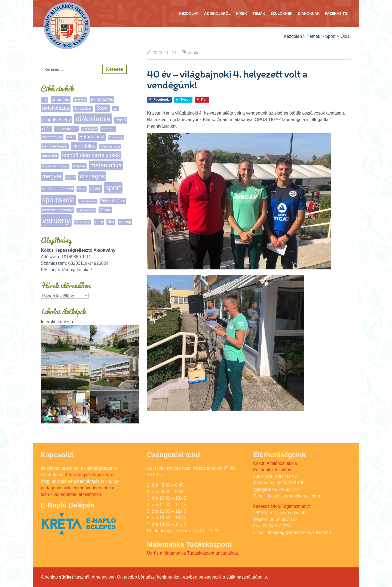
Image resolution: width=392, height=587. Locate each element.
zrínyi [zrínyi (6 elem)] (99, 222)
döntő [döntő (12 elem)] (121, 120)
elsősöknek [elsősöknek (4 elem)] (89, 129)
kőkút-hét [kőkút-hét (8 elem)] (50, 156)
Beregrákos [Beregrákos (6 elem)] (83, 109)
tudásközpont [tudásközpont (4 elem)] (86, 210)
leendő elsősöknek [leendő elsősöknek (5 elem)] (55, 166)
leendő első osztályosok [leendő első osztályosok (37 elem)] (91, 155)
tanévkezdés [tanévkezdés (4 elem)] (88, 201)
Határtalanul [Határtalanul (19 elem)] (92, 137)
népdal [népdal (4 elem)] (71, 177)
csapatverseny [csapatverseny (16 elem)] (56, 120)
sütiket (66, 577)
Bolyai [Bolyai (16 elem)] (102, 108)
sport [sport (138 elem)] (113, 188)
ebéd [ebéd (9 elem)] (46, 129)
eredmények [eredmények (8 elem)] (52, 137)
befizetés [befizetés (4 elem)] (80, 100)
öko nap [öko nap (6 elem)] (125, 222)
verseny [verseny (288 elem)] (56, 220)
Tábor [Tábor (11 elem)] (105, 210)
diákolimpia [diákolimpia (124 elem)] (93, 119)
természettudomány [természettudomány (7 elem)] (57, 210)
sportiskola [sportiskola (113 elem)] (59, 200)
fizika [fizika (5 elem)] (71, 137)
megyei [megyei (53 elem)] (52, 176)
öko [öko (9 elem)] (111, 222)
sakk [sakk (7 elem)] (81, 189)
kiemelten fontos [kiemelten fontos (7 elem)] (55, 146)
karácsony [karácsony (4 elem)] (116, 137)
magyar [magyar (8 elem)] (79, 166)
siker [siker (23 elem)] (95, 189)
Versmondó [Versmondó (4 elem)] (82, 222)
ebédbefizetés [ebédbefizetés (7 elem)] (66, 129)
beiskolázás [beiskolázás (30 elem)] (56, 108)
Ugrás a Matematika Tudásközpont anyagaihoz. (193, 553)
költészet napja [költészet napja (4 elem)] (110, 146)
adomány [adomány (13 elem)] (61, 99)
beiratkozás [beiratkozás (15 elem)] (102, 99)
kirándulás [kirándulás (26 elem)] (84, 146)
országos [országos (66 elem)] (92, 176)
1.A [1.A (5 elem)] (45, 100)
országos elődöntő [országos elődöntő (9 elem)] (58, 189)
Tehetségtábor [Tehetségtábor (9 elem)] (113, 201)
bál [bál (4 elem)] (115, 109)
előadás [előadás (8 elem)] (108, 129)
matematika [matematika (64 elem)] (106, 165)
